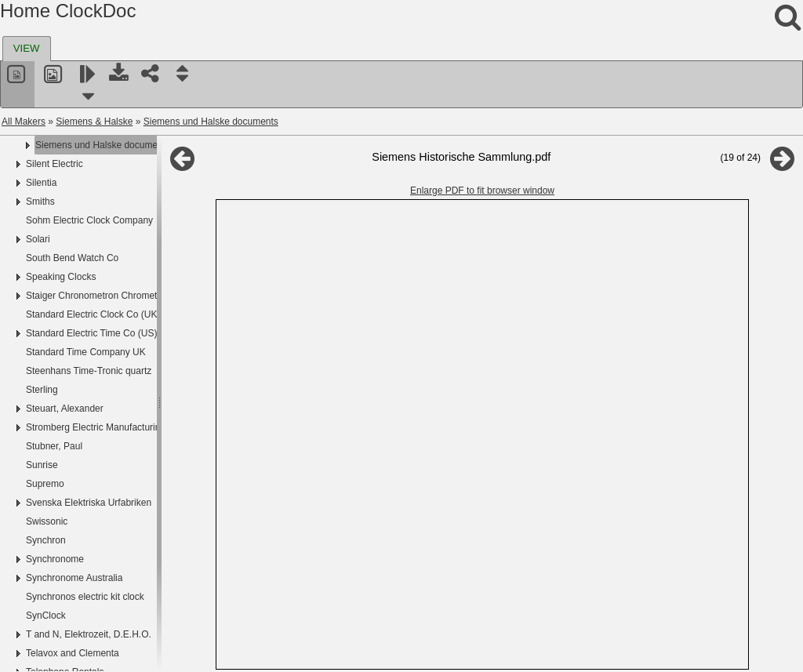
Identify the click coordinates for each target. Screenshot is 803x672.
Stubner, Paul (54, 446)
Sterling (42, 390)
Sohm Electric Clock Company (89, 220)
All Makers (24, 122)
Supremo (45, 484)
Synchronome (55, 559)
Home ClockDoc (68, 11)
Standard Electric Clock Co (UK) (93, 314)
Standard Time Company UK (86, 352)
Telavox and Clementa (73, 653)
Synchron (46, 540)
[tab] (27, 49)
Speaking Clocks (61, 277)
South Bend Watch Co (72, 258)
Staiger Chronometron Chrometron (98, 296)
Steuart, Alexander (65, 409)
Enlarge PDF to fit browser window (482, 191)
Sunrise (42, 465)
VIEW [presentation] (27, 48)
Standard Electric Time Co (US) (91, 333)
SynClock (46, 616)
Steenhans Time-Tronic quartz (89, 371)
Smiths (40, 202)
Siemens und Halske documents (211, 122)
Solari (38, 239)
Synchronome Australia (74, 578)
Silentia (41, 183)
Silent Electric (55, 164)
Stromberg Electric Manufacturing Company (117, 427)
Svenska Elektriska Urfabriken (89, 503)
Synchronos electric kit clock (85, 597)
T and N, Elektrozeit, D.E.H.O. (89, 634)
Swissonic (47, 521)
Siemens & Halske (94, 122)
